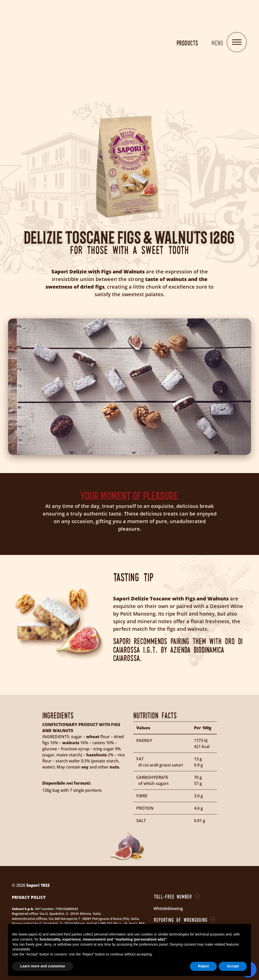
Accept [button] (233, 966)
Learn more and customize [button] (43, 966)
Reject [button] (203, 966)
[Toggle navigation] (237, 42)
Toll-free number (173, 897)
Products (187, 43)
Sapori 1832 (129, 43)
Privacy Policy (29, 897)
